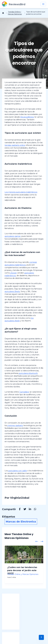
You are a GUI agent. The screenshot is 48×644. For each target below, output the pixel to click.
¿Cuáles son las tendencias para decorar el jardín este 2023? (22, 570)
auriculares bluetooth (28, 373)
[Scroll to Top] (41, 637)
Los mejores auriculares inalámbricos (21, 192)
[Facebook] (18, 509)
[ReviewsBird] (14, 4)
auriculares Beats (12, 291)
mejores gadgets (15, 425)
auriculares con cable (17, 471)
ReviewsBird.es (27, 117)
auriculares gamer (13, 236)
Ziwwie (13, 273)
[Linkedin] (29, 509)
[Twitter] (24, 509)
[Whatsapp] (34, 509)
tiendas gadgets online (15, 145)
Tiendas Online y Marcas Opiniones (15, 13)
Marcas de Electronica (21, 522)
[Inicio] (4, 13)
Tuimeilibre (24, 392)
